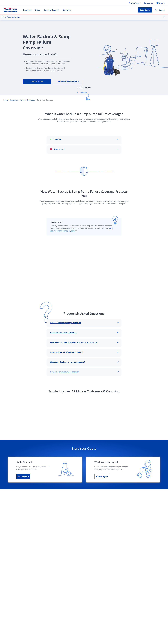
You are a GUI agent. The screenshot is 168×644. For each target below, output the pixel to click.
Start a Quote (37, 81)
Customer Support (51, 10)
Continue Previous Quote (68, 81)
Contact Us (148, 3)
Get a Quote (23, 466)
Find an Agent (135, 3)
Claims (38, 10)
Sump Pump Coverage (83, 17)
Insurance (27, 10)
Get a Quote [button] (145, 10)
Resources (67, 10)
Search (160, 10)
